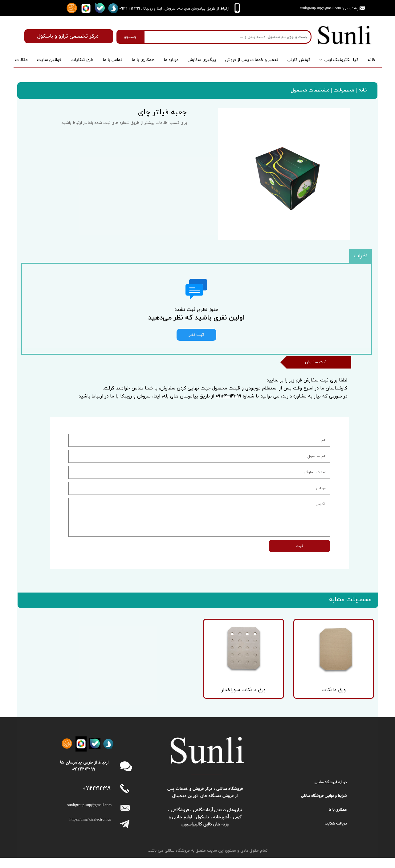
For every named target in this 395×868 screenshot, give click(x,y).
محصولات (343, 90)
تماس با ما (112, 60)
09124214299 (228, 413)
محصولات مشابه (350, 617)
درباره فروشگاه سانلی (331, 792)
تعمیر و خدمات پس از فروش (252, 60)
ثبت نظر (196, 335)
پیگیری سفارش (202, 60)
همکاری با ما (143, 60)
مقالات (21, 60)
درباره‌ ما (171, 60)
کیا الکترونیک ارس (341, 60)
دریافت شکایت (336, 833)
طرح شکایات (82, 60)
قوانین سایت (49, 60)
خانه (372, 60)
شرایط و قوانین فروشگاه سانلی (324, 806)
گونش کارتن (299, 60)
